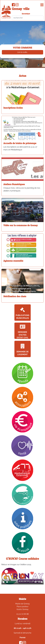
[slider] (17, 582)
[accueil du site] (6, 11)
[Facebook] (23, 543)
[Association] (23, 397)
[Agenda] (23, 373)
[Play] (4, 582)
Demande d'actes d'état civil (22, 332)
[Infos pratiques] (23, 518)
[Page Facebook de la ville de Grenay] (13, 5)
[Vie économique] (23, 422)
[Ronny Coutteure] (23, 494)
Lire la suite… (23, 52)
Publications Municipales (22, 313)
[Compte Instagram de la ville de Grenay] (17, 5)
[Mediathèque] (23, 470)
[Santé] (22, 446)
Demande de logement (23, 350)
